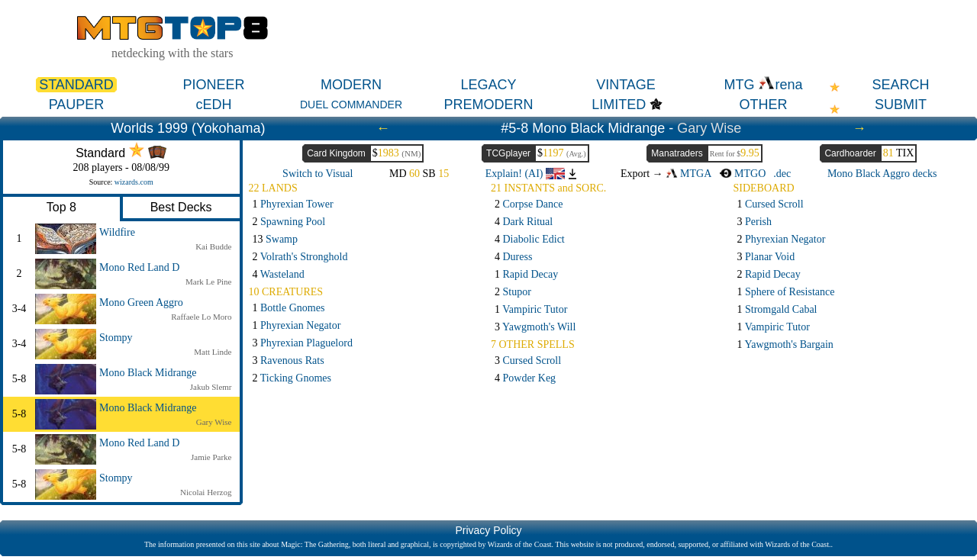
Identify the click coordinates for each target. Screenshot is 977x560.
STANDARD (76, 85)
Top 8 (61, 207)
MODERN (351, 85)
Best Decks (181, 207)
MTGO (742, 174)
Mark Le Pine (208, 282)
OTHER (764, 105)
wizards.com (134, 182)
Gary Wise (709, 128)
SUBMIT (901, 105)
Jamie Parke (211, 457)
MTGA (688, 174)
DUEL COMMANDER (351, 105)
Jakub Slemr (211, 387)
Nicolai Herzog (206, 492)
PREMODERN (488, 105)
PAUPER (77, 105)
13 (276, 239)
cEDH (213, 105)
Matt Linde (213, 352)
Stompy (116, 338)
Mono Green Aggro (141, 303)
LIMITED (619, 105)
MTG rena (763, 85)
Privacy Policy (488, 530)
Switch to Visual (318, 174)
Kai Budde (213, 246)
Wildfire (117, 232)
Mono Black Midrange (148, 373)
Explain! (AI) (525, 174)
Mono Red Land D (139, 267)
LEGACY (488, 85)
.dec (782, 174)
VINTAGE (626, 85)
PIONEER (213, 85)
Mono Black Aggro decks (882, 174)
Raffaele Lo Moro (201, 317)
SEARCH (900, 85)
